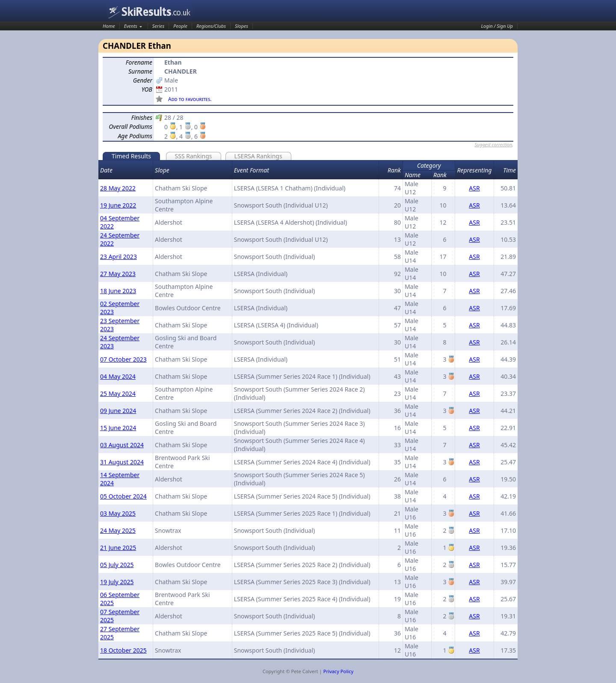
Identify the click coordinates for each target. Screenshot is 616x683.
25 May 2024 (118, 393)
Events (131, 26)
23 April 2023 (118, 257)
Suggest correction (493, 145)
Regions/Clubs (211, 26)
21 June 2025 (118, 548)
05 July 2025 (117, 565)
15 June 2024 (118, 428)
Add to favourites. (190, 99)
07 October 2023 (123, 359)
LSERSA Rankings (258, 156)
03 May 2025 (118, 513)
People (180, 26)
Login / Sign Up (497, 26)
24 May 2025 (118, 530)
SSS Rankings (194, 156)
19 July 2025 (117, 582)
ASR (474, 188)
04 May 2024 (118, 376)
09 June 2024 (118, 411)
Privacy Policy (339, 671)
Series (158, 26)
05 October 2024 (123, 496)
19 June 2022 (118, 205)
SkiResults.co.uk (150, 12)
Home (109, 26)
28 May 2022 (118, 188)
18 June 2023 (118, 291)
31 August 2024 (122, 462)
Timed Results (131, 156)
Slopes (241, 26)
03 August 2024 (122, 445)
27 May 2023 (118, 274)
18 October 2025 (123, 650)
